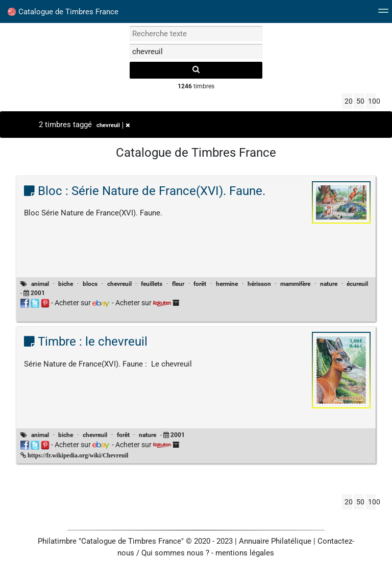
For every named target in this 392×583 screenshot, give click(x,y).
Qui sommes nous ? (175, 553)
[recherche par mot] (196, 34)
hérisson (259, 284)
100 (372, 101)
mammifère (295, 284)
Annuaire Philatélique (275, 541)
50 (360, 101)
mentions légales (245, 553)
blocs (90, 284)
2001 (38, 293)
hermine (227, 284)
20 (348, 101)
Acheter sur (82, 303)
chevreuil (113, 125)
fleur (178, 284)
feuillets (152, 284)
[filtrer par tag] (196, 52)
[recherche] (196, 70)
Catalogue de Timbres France (63, 12)
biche (66, 284)
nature (329, 284)
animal (40, 284)
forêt (200, 284)
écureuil (357, 284)
